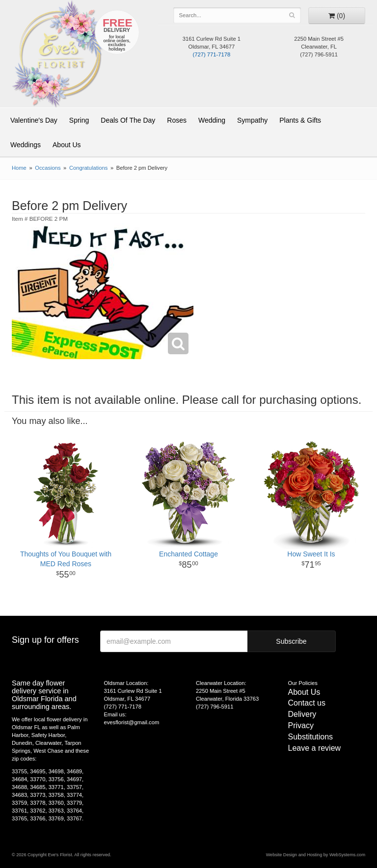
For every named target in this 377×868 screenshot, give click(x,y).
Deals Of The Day (128, 120)
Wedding (212, 120)
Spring (79, 120)
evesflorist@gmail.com (132, 722)
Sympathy (252, 120)
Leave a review (315, 748)
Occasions (48, 168)
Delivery (302, 714)
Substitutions (311, 737)
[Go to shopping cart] (337, 16)
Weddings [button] (26, 145)
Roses (177, 120)
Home (19, 168)
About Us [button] (67, 145)
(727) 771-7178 (212, 54)
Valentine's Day (34, 120)
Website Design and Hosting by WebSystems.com (316, 855)
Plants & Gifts (300, 120)
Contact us (307, 703)
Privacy (301, 725)
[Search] (292, 15)
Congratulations (88, 168)
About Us (304, 692)
